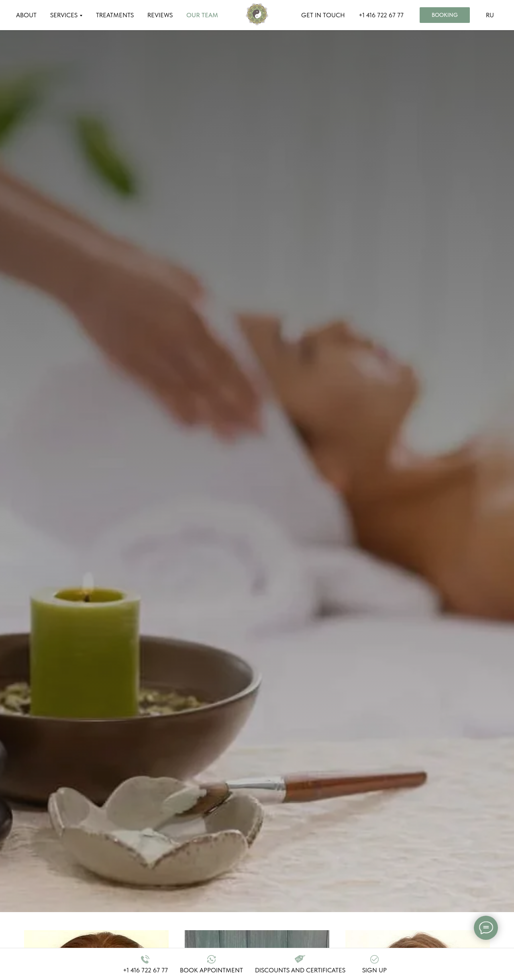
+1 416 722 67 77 (381, 15)
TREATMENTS (115, 15)
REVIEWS (160, 15)
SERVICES (64, 15)
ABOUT (26, 15)
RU (490, 15)
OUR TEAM (202, 15)
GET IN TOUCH (323, 15)
